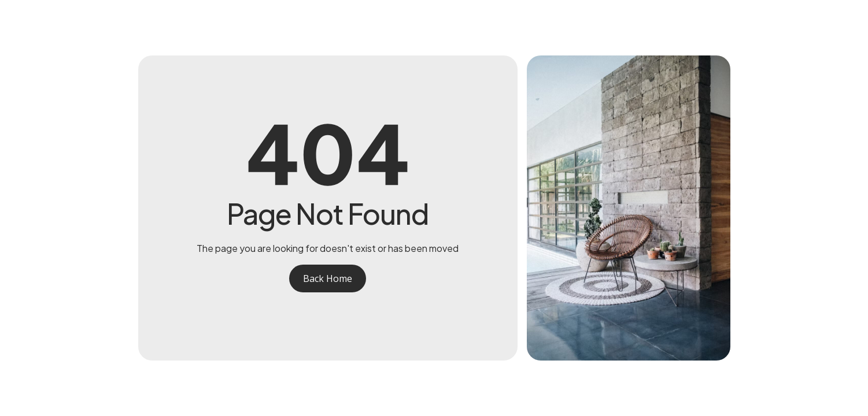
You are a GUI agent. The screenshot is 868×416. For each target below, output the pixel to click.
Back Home (328, 278)
